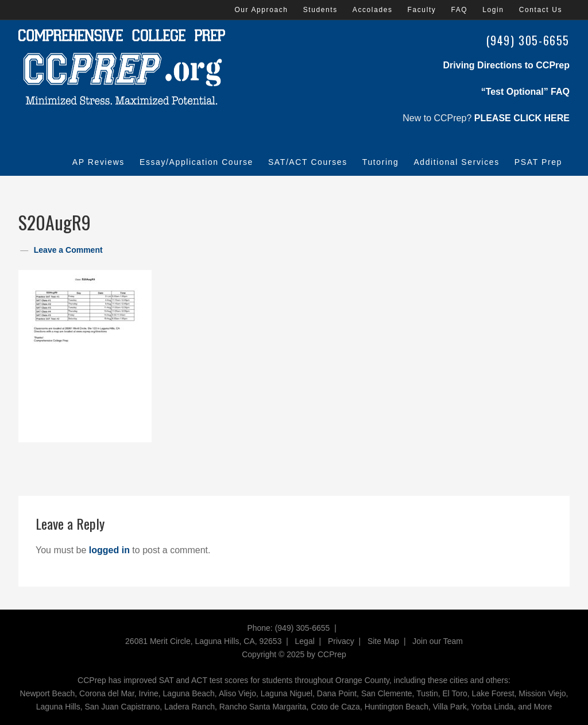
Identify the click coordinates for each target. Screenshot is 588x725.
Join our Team (438, 641)
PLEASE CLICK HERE (522, 118)
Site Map (383, 641)
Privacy (341, 641)
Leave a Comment (68, 250)
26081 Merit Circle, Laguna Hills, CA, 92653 (203, 641)
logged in (109, 550)
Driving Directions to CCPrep (506, 65)
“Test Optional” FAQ (525, 92)
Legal (305, 641)
